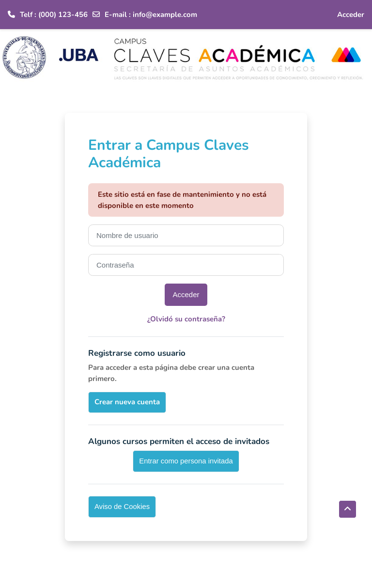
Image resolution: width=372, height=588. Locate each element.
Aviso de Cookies (122, 507)
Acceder (351, 15)
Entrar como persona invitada (186, 461)
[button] (348, 509)
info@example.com (165, 15)
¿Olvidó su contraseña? (186, 319)
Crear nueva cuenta (127, 402)
